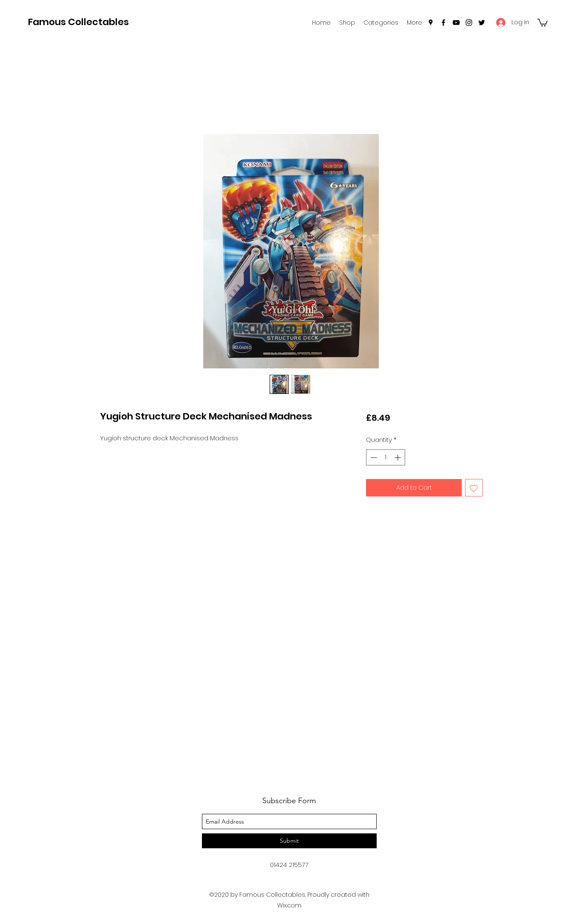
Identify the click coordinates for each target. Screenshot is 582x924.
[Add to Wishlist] (474, 488)
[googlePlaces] (431, 23)
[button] (381, 23)
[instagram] (469, 23)
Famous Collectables (78, 22)
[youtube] (456, 23)
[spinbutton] (386, 458)
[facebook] (443, 23)
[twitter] (482, 23)
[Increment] (399, 458)
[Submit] (289, 841)
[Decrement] (373, 458)
